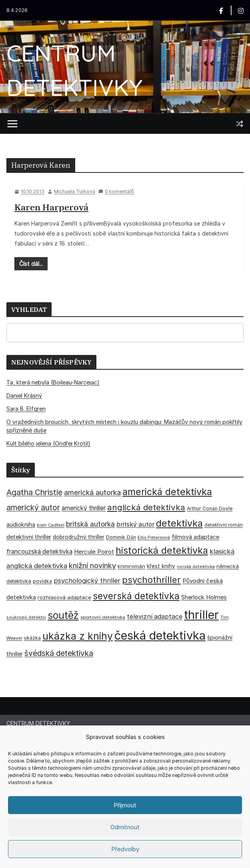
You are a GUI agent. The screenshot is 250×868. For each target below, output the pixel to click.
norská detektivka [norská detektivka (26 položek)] (196, 567)
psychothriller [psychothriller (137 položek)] (151, 580)
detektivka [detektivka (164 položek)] (179, 523)
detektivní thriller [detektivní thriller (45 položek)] (29, 537)
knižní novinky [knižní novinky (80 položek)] (92, 565)
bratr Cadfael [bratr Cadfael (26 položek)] (51, 525)
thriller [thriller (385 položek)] (201, 615)
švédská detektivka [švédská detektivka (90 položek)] (59, 653)
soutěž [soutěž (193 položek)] (63, 615)
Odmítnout (125, 827)
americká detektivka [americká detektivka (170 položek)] (167, 492)
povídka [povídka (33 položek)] (42, 581)
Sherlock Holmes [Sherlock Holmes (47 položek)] (204, 597)
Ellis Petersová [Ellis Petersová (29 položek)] (154, 537)
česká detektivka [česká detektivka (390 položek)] (160, 635)
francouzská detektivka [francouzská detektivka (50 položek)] (39, 552)
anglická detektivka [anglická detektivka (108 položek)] (146, 507)
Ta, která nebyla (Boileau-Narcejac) (53, 382)
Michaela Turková (75, 191)
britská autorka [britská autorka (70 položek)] (90, 524)
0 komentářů (116, 191)
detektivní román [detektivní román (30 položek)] (224, 525)
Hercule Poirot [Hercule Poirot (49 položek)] (94, 552)
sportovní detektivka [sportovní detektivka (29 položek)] (103, 617)
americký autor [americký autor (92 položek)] (33, 507)
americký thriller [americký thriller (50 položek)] (84, 508)
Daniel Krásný (24, 395)
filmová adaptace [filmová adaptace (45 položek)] (195, 537)
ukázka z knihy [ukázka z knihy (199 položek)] (78, 636)
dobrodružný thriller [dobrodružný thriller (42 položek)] (79, 537)
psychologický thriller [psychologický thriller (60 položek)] (87, 581)
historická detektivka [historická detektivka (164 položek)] (162, 550)
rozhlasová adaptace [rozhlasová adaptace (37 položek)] (64, 597)
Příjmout (125, 805)
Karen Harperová (51, 207)
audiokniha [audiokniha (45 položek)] (21, 524)
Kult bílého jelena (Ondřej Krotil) (48, 443)
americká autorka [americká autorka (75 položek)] (92, 492)
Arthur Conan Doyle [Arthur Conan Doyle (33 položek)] (210, 508)
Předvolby (125, 849)
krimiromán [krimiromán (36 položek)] (131, 566)
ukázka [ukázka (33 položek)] (32, 638)
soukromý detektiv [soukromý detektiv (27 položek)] (26, 617)
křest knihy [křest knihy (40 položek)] (161, 566)
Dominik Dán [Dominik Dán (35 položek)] (121, 537)
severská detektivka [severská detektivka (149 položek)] (136, 596)
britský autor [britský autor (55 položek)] (135, 524)
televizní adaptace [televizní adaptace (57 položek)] (155, 617)
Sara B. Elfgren (26, 409)
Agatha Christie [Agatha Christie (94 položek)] (34, 492)
